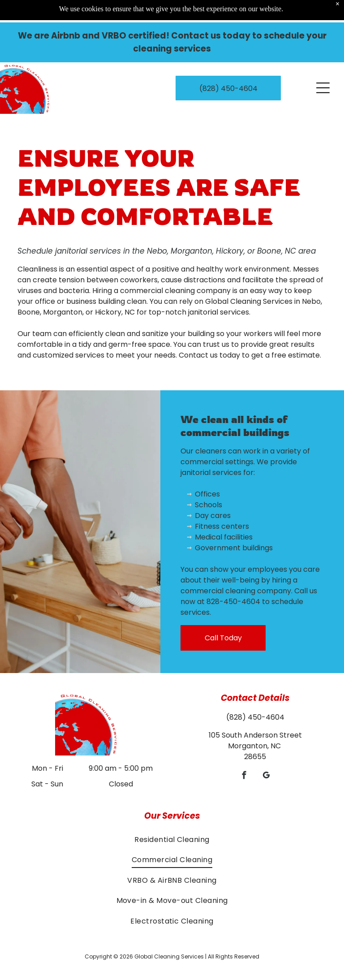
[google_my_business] (266, 777)
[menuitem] (172, 840)
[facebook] (244, 777)
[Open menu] (323, 65)
